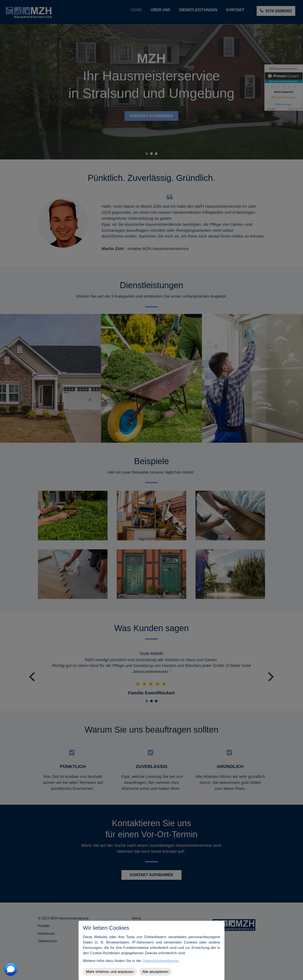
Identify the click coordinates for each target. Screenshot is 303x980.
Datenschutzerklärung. (161, 961)
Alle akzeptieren (155, 972)
